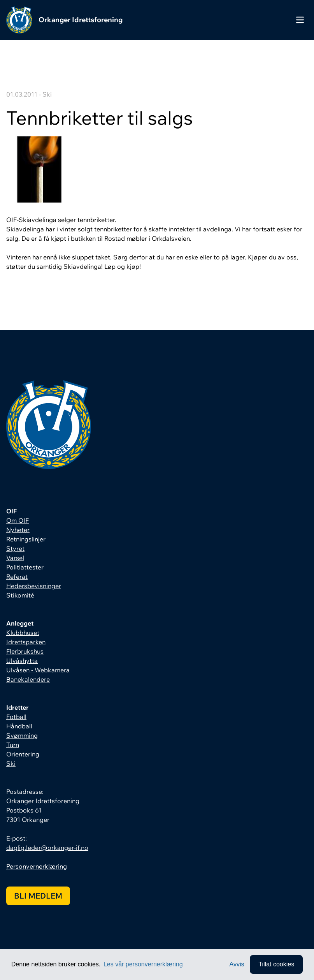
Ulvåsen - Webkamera (38, 670)
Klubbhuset (23, 633)
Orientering (23, 754)
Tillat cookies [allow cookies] (276, 964)
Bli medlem (38, 896)
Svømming (22, 735)
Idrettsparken (26, 642)
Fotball (16, 717)
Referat (17, 576)
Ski (11, 763)
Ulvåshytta (22, 661)
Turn (13, 745)
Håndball (19, 726)
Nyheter (18, 530)
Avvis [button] (237, 964)
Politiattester (25, 567)
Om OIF (18, 520)
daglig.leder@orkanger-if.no (47, 848)
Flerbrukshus (25, 651)
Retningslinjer (26, 539)
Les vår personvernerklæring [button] (143, 964)
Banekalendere (28, 679)
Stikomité (20, 595)
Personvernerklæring (37, 866)
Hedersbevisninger (34, 586)
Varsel (15, 558)
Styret (15, 548)
